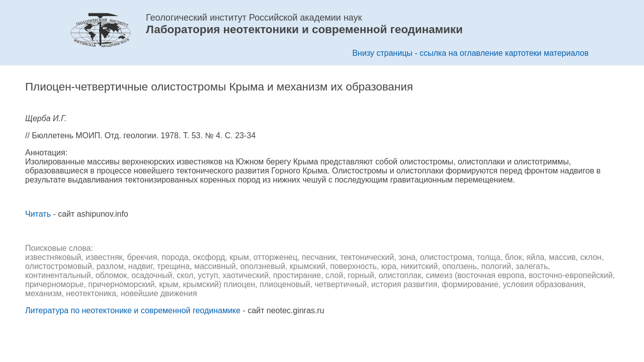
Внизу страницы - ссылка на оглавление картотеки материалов (470, 53)
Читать (38, 214)
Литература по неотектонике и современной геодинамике (133, 310)
